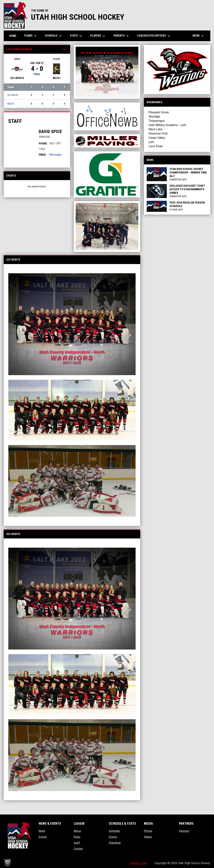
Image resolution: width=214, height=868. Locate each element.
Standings (115, 843)
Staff (77, 843)
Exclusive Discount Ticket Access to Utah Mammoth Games (187, 189)
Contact (78, 849)
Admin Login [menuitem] (139, 863)
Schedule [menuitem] (54, 36)
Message (55, 155)
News (42, 831)
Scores (113, 837)
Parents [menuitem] (122, 36)
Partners (184, 831)
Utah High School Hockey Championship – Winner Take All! (188, 173)
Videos (148, 837)
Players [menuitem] (98, 36)
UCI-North (13, 95)
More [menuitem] (199, 36)
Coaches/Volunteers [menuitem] (154, 36)
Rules (77, 837)
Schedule (114, 831)
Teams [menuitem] (31, 36)
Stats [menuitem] (76, 36)
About (77, 831)
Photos (148, 831)
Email (43, 155)
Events (43, 837)
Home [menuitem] (13, 36)
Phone (43, 144)
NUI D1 (11, 104)
